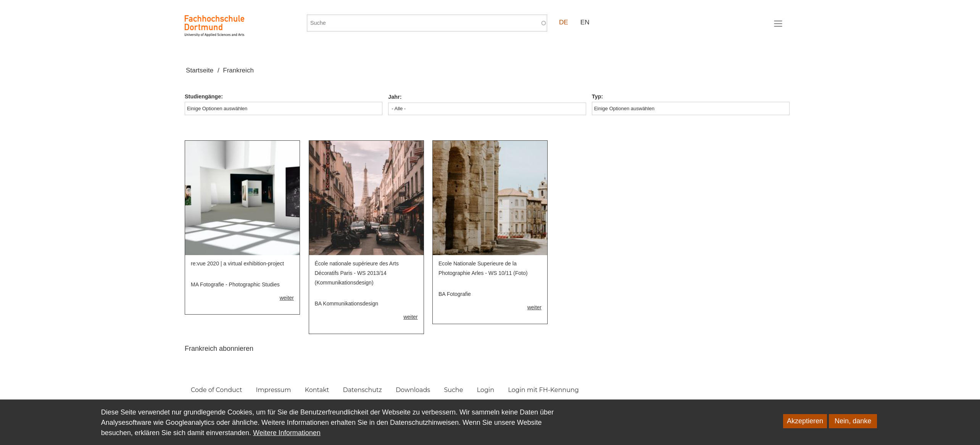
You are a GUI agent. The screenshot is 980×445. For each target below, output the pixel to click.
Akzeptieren (805, 427)
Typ (597, 96)
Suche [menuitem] (453, 390)
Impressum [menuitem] (274, 390)
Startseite (200, 70)
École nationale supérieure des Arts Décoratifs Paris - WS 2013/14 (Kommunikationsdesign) (357, 273)
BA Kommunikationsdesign (347, 304)
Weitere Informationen (287, 439)
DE (564, 22)
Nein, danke (853, 427)
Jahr (394, 97)
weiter (287, 298)
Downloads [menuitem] (413, 390)
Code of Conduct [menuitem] (216, 390)
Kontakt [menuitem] (317, 390)
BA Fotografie (455, 294)
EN (585, 22)
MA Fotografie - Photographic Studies (235, 284)
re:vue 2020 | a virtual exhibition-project (237, 263)
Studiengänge (203, 96)
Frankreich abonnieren (219, 349)
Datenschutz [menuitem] (362, 390)
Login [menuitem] (486, 390)
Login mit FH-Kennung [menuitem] (543, 390)
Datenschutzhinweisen (424, 429)
